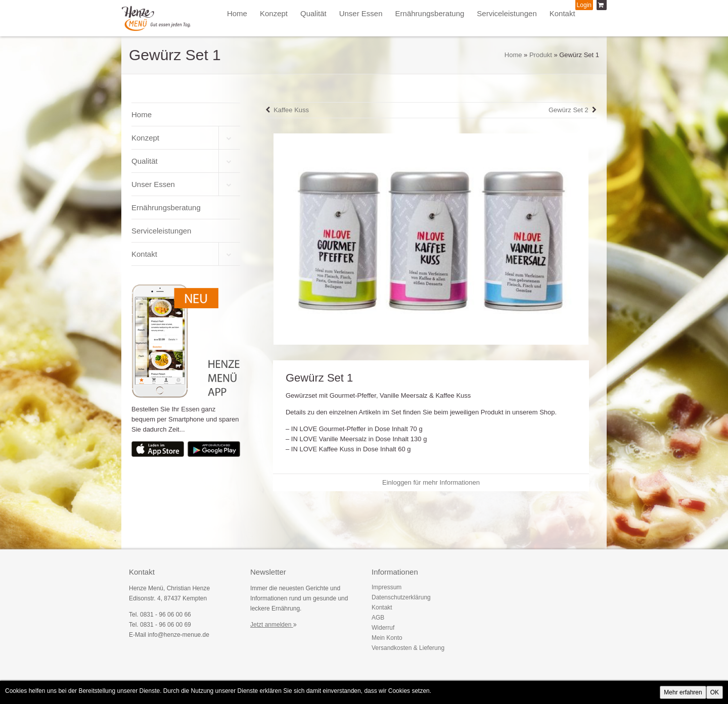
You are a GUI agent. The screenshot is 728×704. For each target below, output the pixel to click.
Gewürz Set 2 (568, 110)
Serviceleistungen (507, 13)
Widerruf (383, 628)
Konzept (274, 13)
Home (237, 13)
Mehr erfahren (683, 692)
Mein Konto (387, 638)
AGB (378, 618)
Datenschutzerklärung (401, 597)
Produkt (541, 55)
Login (584, 5)
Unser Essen (361, 13)
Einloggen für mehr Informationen (431, 482)
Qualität (313, 13)
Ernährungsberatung (430, 13)
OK (715, 692)
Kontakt (562, 13)
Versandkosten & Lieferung (408, 648)
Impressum (386, 587)
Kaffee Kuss (291, 110)
